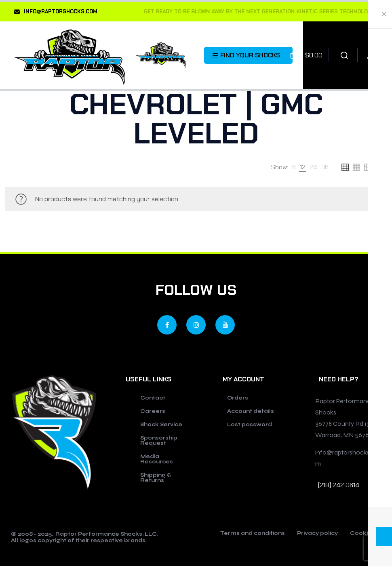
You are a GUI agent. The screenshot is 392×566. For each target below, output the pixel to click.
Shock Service (161, 425)
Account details (251, 411)
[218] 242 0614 (339, 485)
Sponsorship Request (159, 441)
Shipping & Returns (156, 478)
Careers (153, 411)
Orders (238, 398)
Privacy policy (317, 534)
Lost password (250, 425)
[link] (294, 167)
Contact (153, 398)
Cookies (362, 534)
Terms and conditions (253, 534)
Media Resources (157, 459)
